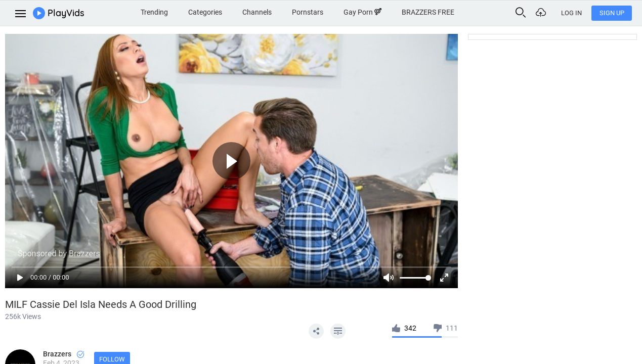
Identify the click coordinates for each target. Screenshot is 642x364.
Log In (571, 13)
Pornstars (308, 12)
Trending (154, 12)
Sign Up (612, 13)
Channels (257, 12)
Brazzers (63, 354)
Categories (205, 12)
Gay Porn (362, 12)
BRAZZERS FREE (428, 12)
